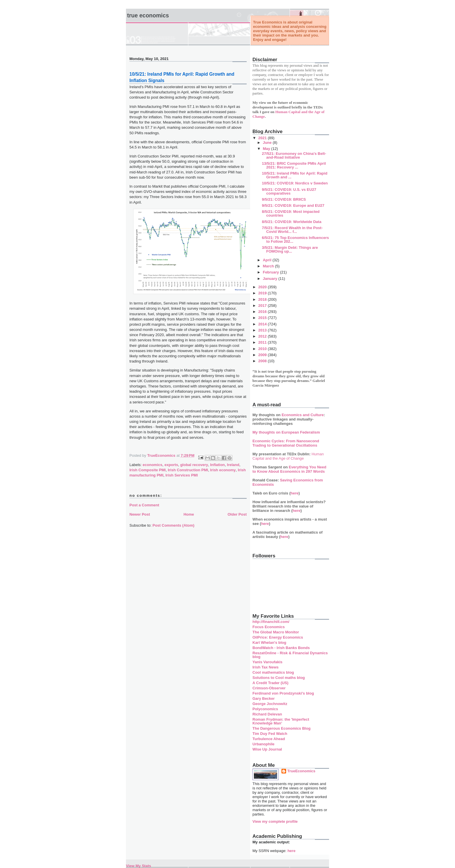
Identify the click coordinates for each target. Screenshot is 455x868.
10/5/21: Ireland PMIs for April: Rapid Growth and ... (295, 175)
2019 (263, 293)
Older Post (237, 514)
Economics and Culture (303, 415)
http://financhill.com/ (271, 622)
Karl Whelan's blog (269, 643)
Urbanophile (263, 744)
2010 (263, 349)
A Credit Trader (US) (270, 683)
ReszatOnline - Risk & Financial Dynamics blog (290, 655)
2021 (263, 138)
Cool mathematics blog (273, 672)
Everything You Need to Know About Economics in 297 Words (289, 469)
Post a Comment (144, 505)
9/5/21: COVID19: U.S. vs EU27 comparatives (289, 191)
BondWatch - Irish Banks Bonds (281, 648)
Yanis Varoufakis (267, 662)
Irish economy (223, 470)
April (268, 260)
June (268, 143)
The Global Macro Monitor (276, 632)
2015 (263, 318)
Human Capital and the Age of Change (288, 456)
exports (171, 465)
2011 (263, 342)
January (271, 279)
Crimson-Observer (269, 688)
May (267, 149)
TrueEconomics (301, 771)
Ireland (233, 465)
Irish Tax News (266, 667)
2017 (263, 306)
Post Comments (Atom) (174, 525)
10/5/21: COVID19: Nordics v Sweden (295, 183)
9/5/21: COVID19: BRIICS (284, 199)
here (294, 493)
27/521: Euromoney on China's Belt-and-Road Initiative (294, 155)
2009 (263, 355)
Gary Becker (264, 698)
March (269, 266)
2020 (263, 287)
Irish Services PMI (182, 475)
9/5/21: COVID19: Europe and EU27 (293, 205)
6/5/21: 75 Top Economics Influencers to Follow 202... (295, 240)
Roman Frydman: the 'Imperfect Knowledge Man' (281, 721)
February (271, 272)
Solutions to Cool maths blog (279, 678)
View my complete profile (275, 821)
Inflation (217, 465)
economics (153, 465)
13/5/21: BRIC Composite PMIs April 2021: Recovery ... (294, 165)
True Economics (148, 15)
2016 (263, 312)
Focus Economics (269, 627)
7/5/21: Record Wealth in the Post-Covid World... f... (292, 230)
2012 (263, 336)
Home (189, 514)
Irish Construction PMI (188, 470)
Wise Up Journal (267, 749)
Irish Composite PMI (148, 470)
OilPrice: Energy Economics (278, 637)
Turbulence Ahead (269, 739)
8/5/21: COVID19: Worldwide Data (291, 222)
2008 (263, 361)
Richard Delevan (267, 714)
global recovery (194, 465)
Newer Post (140, 514)
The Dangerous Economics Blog (281, 728)
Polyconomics (265, 709)
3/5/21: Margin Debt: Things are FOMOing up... (290, 249)
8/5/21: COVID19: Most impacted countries (291, 213)
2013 (263, 330)
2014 (263, 324)
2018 (263, 299)
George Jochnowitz (270, 704)
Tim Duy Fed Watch (270, 734)
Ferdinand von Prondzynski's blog (283, 693)
